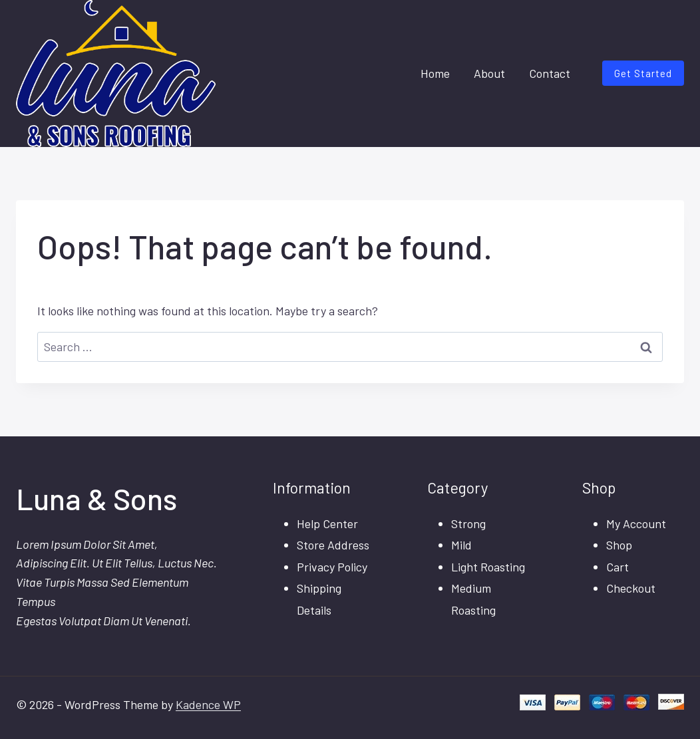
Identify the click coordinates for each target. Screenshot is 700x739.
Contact (550, 73)
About (489, 73)
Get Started (643, 73)
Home (435, 73)
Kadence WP (208, 704)
